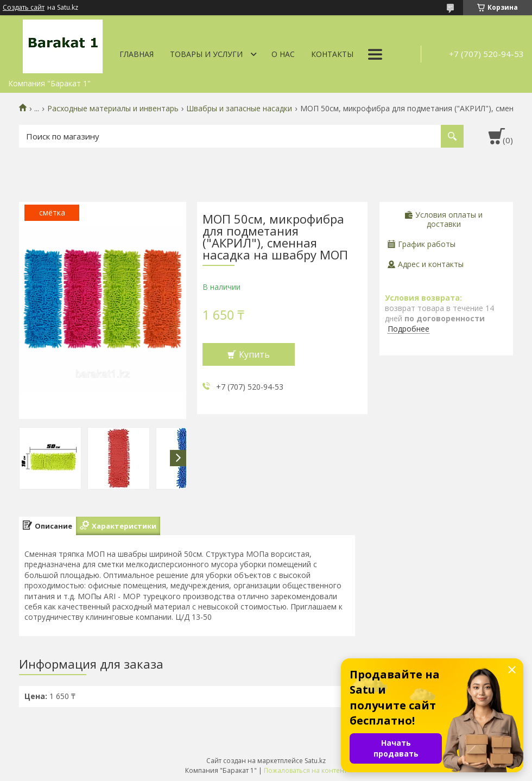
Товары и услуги (206, 54)
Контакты (332, 54)
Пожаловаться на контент (305, 770)
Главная (137, 54)
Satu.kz (315, 761)
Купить (254, 354)
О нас (283, 54)
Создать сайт (24, 8)
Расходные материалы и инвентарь (113, 109)
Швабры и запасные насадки (239, 109)
